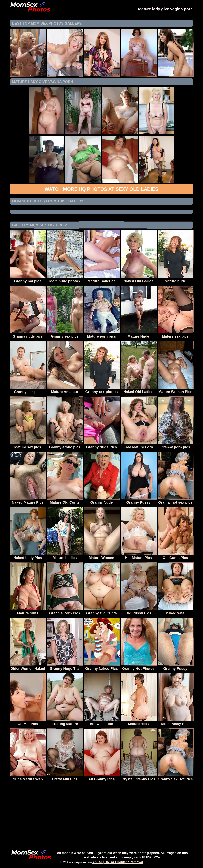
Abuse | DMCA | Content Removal (118, 862)
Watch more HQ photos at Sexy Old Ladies (101, 189)
